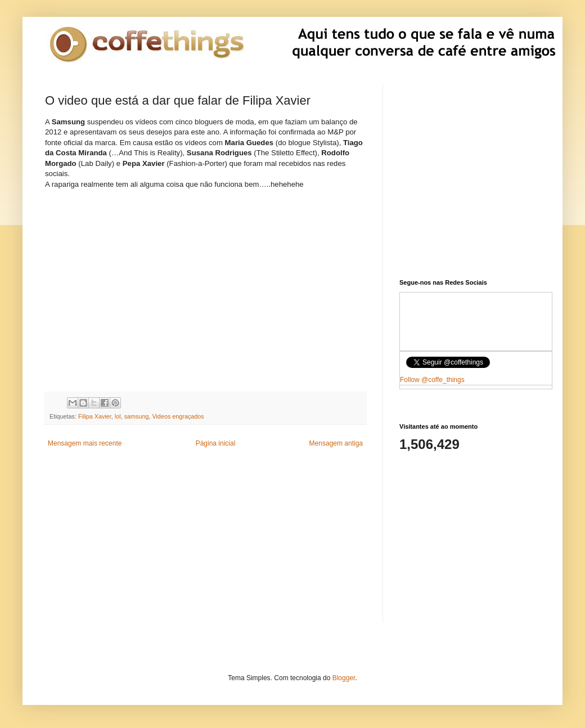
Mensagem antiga (336, 443)
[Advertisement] (205, 544)
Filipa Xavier (95, 416)
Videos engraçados (178, 416)
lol (118, 416)
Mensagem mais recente (85, 443)
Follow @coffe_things (432, 380)
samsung (137, 416)
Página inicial (216, 443)
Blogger (344, 678)
